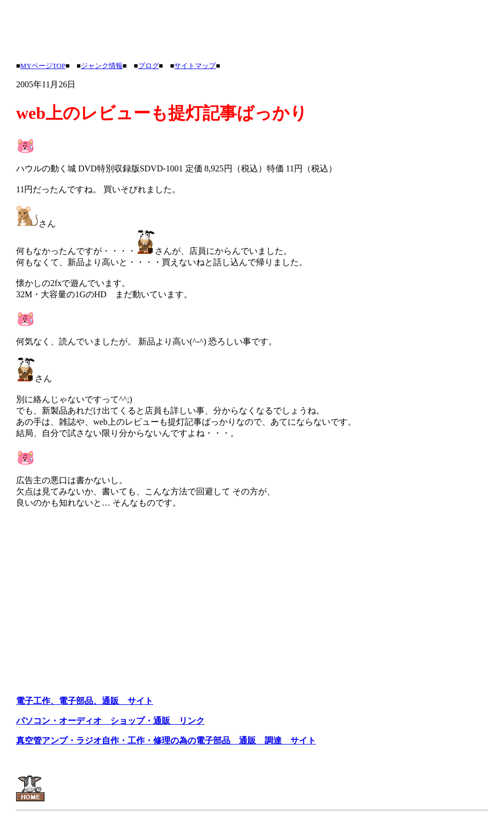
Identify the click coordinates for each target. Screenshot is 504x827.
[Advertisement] (211, 28)
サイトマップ (195, 66)
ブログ (149, 66)
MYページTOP (43, 66)
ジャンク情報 (102, 66)
